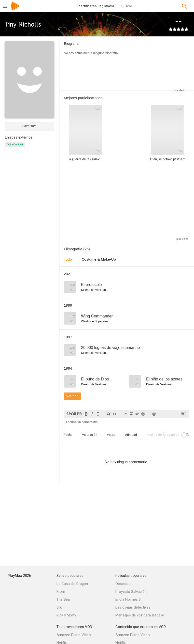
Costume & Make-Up (99, 259)
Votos (111, 435)
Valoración (90, 435)
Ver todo (72, 396)
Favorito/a (29, 126)
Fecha (68, 435)
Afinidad (131, 435)
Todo (68, 259)
